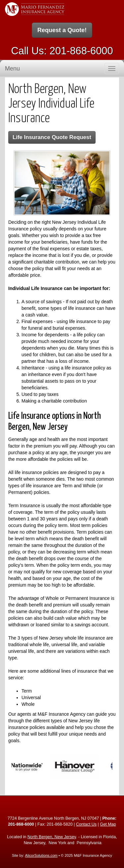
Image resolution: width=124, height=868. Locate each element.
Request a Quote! (62, 30)
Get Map (108, 824)
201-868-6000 (81, 51)
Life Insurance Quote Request (52, 137)
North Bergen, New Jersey (52, 837)
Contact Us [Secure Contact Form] (86, 824)
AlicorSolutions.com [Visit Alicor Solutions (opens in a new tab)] (41, 855)
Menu (12, 69)
